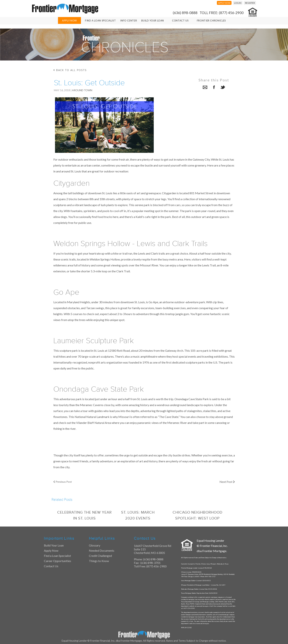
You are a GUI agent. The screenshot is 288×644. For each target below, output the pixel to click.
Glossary (95, 545)
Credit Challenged (100, 556)
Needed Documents (102, 550)
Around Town (82, 90)
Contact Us (180, 21)
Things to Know (99, 561)
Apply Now (69, 21)
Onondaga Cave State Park (99, 389)
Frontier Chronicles (211, 21)
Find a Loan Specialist (57, 556)
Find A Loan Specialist (100, 21)
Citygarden (71, 183)
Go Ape (66, 292)
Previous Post (63, 482)
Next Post (227, 482)
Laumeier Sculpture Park (94, 341)
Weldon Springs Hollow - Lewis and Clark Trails (130, 244)
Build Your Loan (153, 21)
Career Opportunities (58, 561)
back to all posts (70, 70)
